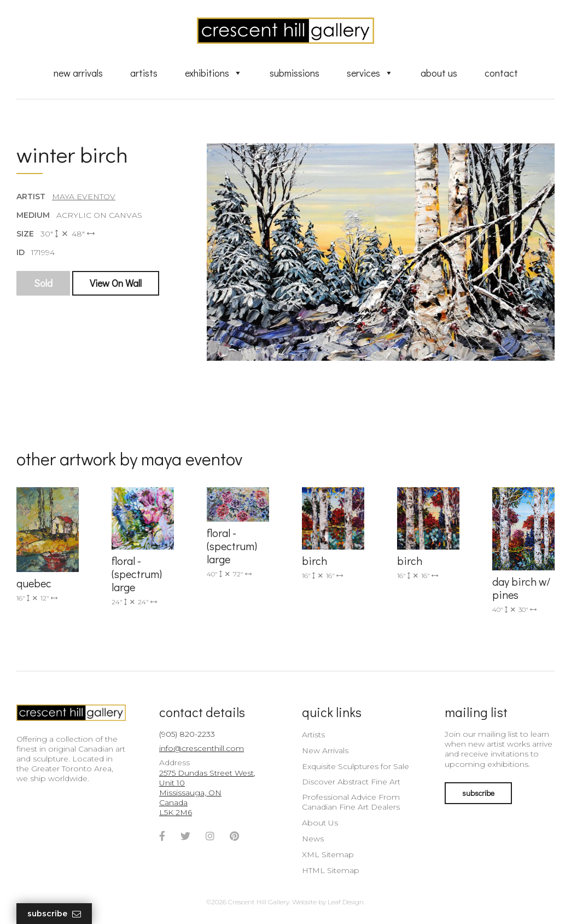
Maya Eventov (84, 197)
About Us (439, 73)
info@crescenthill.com (202, 748)
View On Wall (116, 283)
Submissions (295, 73)
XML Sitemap (328, 854)
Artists (144, 73)
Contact (501, 73)
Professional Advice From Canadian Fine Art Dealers (351, 802)
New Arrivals (78, 73)
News (313, 839)
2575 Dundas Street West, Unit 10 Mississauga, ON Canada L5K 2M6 (207, 793)
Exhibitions (214, 73)
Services (370, 73)
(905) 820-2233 (187, 734)
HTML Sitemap (331, 870)
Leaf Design (346, 902)
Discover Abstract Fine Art (351, 782)
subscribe (478, 793)
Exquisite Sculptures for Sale (356, 766)
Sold (43, 283)
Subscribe (54, 914)
